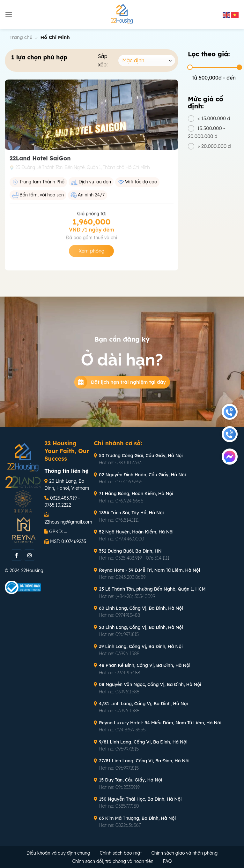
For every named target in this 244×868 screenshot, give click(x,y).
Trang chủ (21, 37)
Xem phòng (91, 254)
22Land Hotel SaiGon (40, 161)
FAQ (167, 861)
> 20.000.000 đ (214, 149)
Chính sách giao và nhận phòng (184, 853)
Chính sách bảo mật (121, 853)
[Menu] (9, 14)
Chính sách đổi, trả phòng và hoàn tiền (113, 861)
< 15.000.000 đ (214, 121)
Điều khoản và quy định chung (58, 853)
